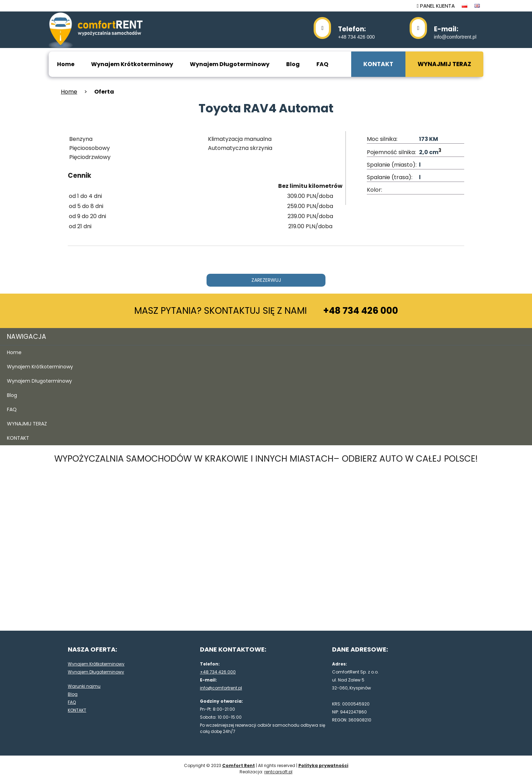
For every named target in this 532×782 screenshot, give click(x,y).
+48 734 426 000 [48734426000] (356, 32)
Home (66, 64)
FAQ (322, 64)
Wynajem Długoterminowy (230, 64)
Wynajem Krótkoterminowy (132, 64)
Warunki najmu (84, 686)
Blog (293, 64)
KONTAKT (378, 64)
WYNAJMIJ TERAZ (444, 64)
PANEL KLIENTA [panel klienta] (436, 6)
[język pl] (465, 6)
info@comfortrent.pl (455, 32)
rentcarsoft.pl (278, 772)
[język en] (477, 6)
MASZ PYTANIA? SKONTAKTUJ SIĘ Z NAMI (266, 311)
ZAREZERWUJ (266, 280)
